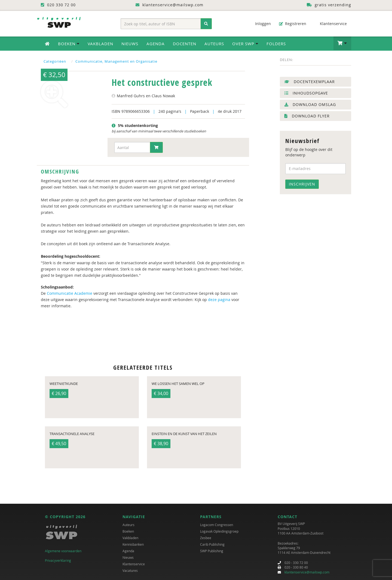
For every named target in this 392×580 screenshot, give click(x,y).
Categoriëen (55, 61)
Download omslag (310, 104)
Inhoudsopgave (306, 93)
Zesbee (206, 538)
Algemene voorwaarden (63, 551)
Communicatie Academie (70, 293)
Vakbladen (100, 44)
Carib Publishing (212, 544)
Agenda (156, 44)
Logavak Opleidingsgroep (219, 531)
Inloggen (260, 24)
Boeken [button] (69, 44)
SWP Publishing (212, 551)
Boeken (128, 531)
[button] (342, 43)
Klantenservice (331, 24)
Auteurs (214, 44)
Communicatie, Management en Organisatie (116, 61)
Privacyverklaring (58, 560)
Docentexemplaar (310, 82)
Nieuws (130, 44)
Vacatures (130, 570)
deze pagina (219, 300)
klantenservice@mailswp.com (307, 572)
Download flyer (307, 116)
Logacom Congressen (217, 525)
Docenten (185, 44)
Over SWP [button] (245, 44)
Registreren (293, 24)
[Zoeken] (206, 24)
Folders (276, 44)
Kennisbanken (133, 544)
